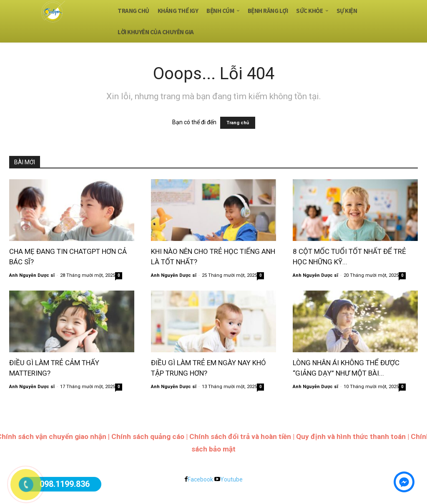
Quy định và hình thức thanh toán (351, 436)
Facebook (200, 479)
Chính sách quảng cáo (148, 436)
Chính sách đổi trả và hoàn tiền (240, 436)
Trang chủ (238, 123)
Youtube (231, 479)
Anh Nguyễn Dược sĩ (32, 275)
